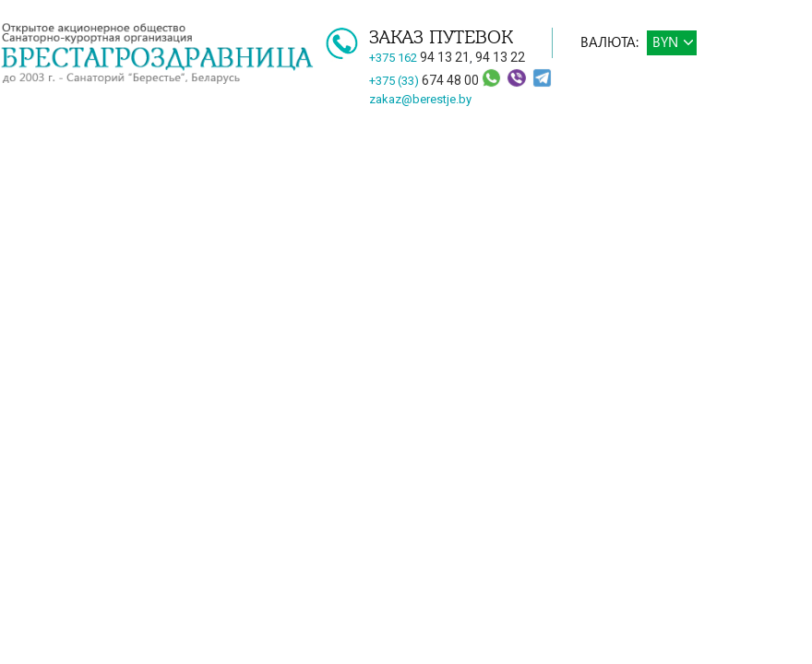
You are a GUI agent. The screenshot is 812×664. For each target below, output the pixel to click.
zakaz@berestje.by (420, 99)
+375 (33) (425, 81)
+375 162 (419, 58)
